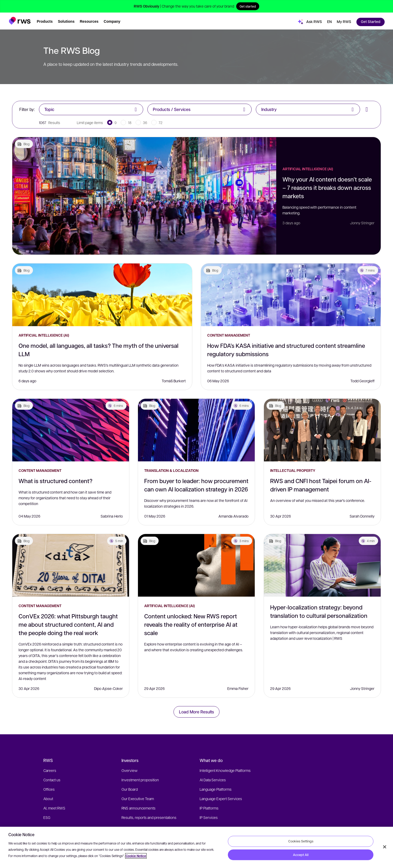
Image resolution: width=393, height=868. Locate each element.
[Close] (385, 847)
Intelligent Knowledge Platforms (225, 770)
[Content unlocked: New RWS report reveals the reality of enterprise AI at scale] (196, 565)
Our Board (130, 789)
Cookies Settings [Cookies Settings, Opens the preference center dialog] (301, 841)
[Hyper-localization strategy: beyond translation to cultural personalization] (322, 565)
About (48, 799)
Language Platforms (216, 789)
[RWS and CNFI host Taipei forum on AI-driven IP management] (322, 430)
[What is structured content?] (71, 430)
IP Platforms (209, 808)
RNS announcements (138, 808)
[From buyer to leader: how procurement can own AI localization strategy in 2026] (196, 430)
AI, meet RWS (54, 808)
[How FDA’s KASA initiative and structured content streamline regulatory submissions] (291, 295)
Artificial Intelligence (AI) (308, 169)
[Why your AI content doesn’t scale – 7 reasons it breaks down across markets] (144, 196)
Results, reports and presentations (149, 817)
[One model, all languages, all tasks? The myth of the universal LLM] (102, 295)
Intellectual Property (293, 470)
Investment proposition (140, 780)
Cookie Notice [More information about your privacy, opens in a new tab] (136, 856)
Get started (248, 6)
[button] (20, 19)
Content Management (229, 335)
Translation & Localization (171, 470)
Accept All (301, 855)
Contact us (52, 780)
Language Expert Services (221, 799)
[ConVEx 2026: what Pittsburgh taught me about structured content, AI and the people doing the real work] (71, 565)
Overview (129, 770)
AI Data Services (213, 780)
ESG (47, 817)
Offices (49, 789)
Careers (50, 770)
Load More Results (196, 712)
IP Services (209, 817)
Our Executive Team (138, 799)
